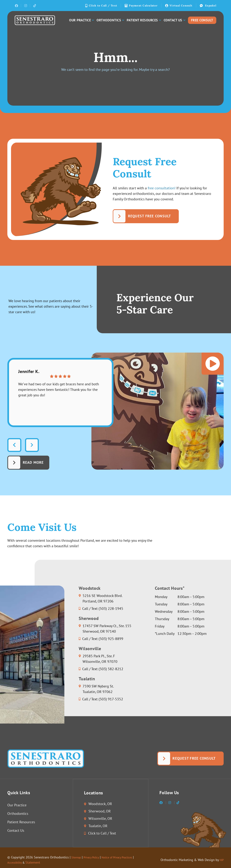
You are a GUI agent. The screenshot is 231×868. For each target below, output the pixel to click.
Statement (37, 862)
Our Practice (81, 20)
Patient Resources (144, 20)
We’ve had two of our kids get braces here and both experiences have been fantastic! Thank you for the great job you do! (59, 390)
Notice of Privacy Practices (126, 857)
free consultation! (162, 188)
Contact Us (174, 20)
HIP (221, 860)
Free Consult (202, 20)
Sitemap (77, 857)
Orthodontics (110, 20)
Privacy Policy (95, 857)
